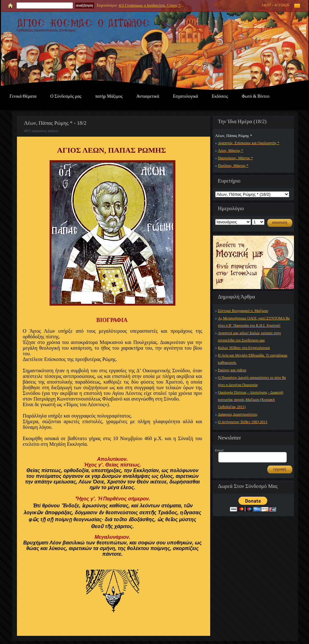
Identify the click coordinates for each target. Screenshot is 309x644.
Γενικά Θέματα (23, 96)
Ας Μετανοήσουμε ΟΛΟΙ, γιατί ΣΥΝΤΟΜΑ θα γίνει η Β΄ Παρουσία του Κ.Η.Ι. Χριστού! (254, 322)
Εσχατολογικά (185, 96)
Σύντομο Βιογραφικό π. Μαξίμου (243, 311)
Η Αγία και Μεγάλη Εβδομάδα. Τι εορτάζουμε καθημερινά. (253, 359)
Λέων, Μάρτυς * (231, 150)
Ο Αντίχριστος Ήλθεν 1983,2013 (243, 422)
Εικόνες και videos (232, 370)
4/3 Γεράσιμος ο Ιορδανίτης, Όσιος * (150, 5)
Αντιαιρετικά (148, 96)
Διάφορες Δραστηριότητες (238, 414)
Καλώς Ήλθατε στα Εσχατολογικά (244, 348)
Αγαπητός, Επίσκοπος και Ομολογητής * (249, 143)
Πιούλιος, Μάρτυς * (233, 166)
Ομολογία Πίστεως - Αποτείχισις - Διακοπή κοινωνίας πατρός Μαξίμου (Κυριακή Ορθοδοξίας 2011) (251, 400)
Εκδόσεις (220, 96)
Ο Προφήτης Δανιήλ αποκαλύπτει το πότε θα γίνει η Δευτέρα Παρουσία (252, 381)
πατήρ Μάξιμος (109, 96)
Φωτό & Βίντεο (256, 96)
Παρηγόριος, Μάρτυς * (236, 158)
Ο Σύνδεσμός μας (66, 96)
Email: (220, 450)
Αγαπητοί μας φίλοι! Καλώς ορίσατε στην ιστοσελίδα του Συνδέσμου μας (250, 337)
